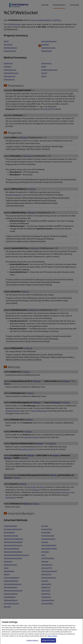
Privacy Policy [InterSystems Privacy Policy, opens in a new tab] (52, 639)
